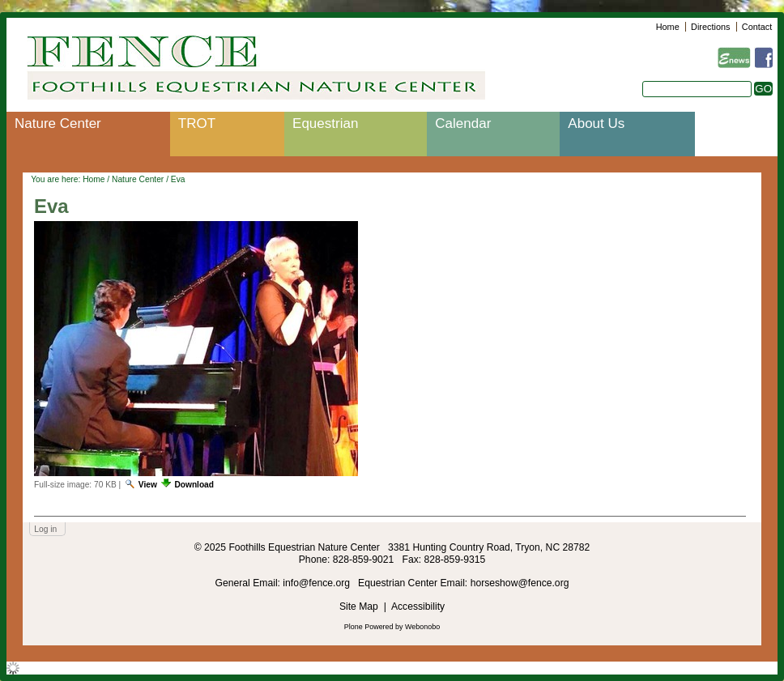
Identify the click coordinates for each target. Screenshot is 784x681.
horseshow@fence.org (520, 583)
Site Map (359, 607)
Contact (757, 27)
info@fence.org (317, 583)
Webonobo (422, 627)
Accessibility (418, 607)
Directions (710, 27)
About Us (596, 123)
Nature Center (58, 123)
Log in (45, 529)
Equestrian (325, 123)
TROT (197, 123)
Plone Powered (369, 627)
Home (668, 27)
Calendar (463, 123)
